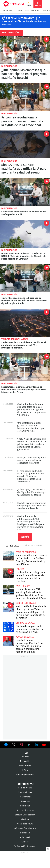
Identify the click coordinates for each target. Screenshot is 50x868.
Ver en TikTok (29, 745)
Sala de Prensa (25, 788)
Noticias (8, 11)
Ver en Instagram (21, 745)
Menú (46, 4)
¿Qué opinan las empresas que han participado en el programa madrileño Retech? (25, 50)
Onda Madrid (32, 11)
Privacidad (25, 833)
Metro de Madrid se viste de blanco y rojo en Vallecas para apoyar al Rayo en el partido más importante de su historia (9, 607)
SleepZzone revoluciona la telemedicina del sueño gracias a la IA (25, 192)
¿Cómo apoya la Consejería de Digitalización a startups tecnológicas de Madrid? (31, 492)
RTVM (25, 753)
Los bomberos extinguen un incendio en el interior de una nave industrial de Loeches (9, 573)
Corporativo (25, 784)
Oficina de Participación (25, 828)
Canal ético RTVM (25, 824)
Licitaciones (25, 819)
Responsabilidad (25, 792)
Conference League (26, 603)
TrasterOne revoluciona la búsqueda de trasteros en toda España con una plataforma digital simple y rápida (25, 278)
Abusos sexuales (25, 637)
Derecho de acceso (25, 810)
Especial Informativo (20, 18)
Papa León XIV (23, 586)
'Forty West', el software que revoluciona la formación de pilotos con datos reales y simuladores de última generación (32, 444)
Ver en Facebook (6, 745)
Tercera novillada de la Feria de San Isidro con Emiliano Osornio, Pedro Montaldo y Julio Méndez (9, 556)
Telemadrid (25, 761)
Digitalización (9, 66)
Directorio (25, 801)
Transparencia (25, 797)
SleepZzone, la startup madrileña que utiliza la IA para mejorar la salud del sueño (25, 144)
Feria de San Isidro (26, 552)
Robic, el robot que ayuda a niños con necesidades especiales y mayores (31, 460)
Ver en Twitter (14, 745)
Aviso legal (25, 837)
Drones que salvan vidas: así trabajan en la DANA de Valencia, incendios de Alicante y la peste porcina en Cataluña (25, 234)
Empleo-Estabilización (25, 815)
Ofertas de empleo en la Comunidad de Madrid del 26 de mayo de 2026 (9, 627)
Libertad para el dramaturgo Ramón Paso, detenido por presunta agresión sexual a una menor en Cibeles (9, 641)
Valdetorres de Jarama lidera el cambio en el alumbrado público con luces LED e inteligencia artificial (25, 323)
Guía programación (25, 775)
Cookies (25, 842)
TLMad (19, 11)
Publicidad (25, 806)
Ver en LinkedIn (36, 745)
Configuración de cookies (25, 846)
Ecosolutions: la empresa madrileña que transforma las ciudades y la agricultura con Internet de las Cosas (25, 367)
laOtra (25, 770)
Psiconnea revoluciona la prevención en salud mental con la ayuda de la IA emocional (25, 97)
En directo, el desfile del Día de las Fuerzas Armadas (24, 22)
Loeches (20, 569)
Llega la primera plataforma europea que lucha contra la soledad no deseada (32, 506)
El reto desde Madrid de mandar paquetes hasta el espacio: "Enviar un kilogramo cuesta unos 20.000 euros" (31, 476)
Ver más (25, 537)
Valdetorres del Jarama (15, 339)
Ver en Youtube (44, 745)
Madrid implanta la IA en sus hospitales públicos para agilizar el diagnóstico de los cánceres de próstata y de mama (31, 410)
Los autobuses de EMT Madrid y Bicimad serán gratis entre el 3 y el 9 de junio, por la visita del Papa (9, 590)
